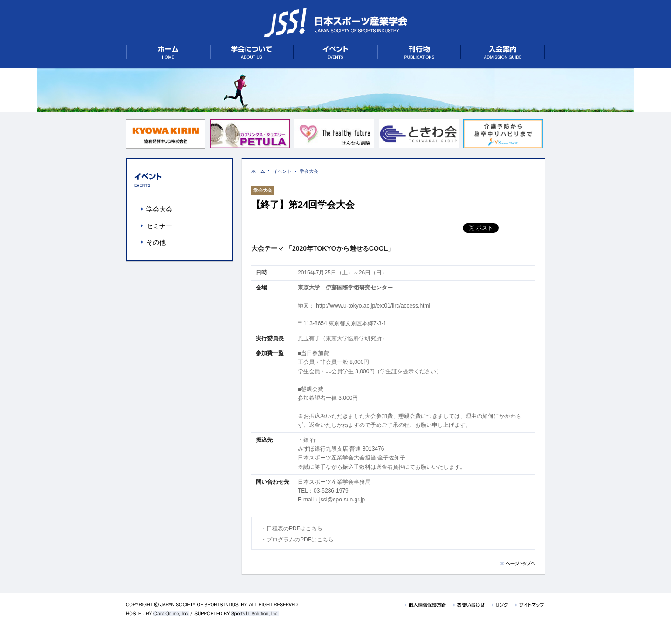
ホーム (258, 171)
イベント (282, 171)
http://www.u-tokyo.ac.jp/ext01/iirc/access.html (373, 306)
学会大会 (309, 171)
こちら (314, 528)
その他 (156, 242)
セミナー (159, 226)
